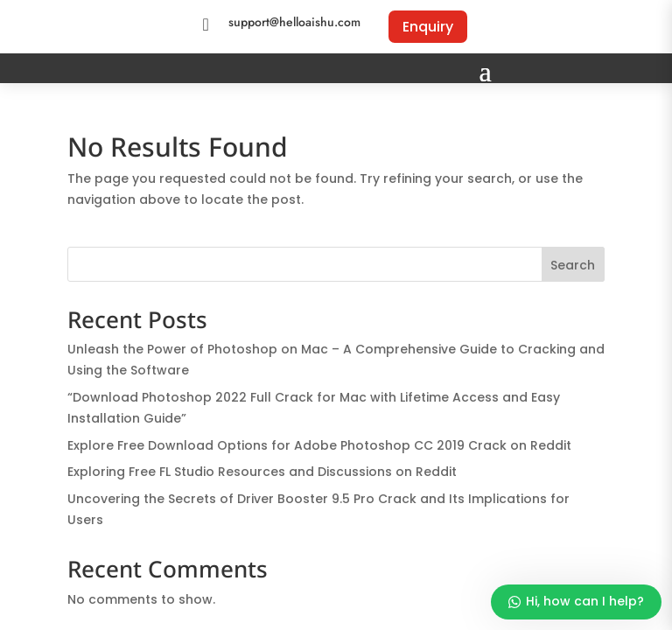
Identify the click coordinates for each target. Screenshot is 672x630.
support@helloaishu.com (294, 22)
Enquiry (428, 27)
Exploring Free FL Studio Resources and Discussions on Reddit (262, 472)
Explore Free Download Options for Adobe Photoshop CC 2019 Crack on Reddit (319, 445)
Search (573, 265)
